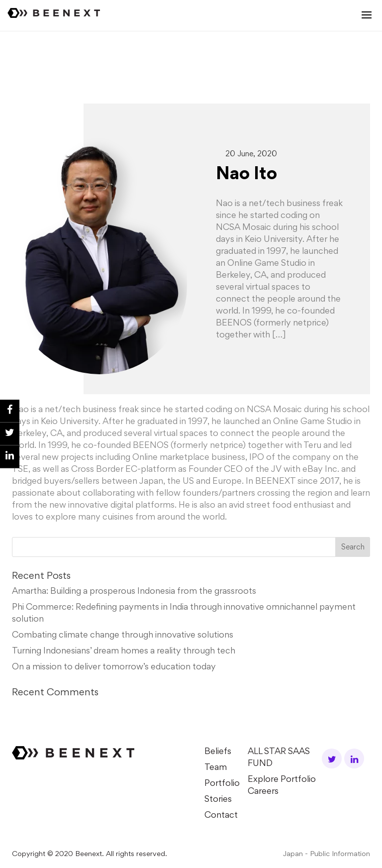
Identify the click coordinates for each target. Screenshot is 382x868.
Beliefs (218, 752)
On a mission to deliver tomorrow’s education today (114, 667)
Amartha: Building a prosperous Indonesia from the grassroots (134, 592)
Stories (218, 800)
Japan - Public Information (327, 854)
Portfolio (222, 784)
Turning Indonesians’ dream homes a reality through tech (124, 651)
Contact (221, 816)
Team (216, 768)
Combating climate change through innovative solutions (123, 636)
